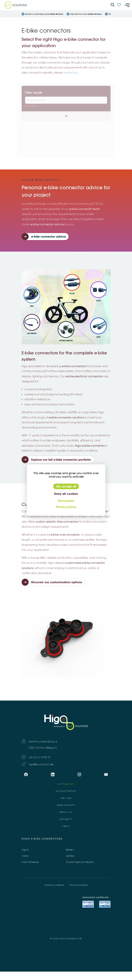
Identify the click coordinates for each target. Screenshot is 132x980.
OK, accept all (66, 486)
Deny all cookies (66, 494)
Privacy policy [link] (66, 507)
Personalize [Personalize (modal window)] (66, 501)
